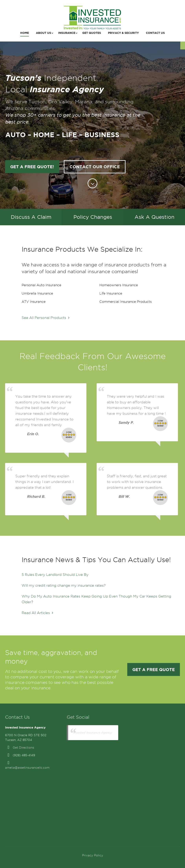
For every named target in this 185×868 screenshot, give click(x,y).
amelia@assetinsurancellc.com (27, 768)
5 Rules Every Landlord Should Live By (55, 575)
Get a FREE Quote (154, 669)
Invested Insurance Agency (93, 733)
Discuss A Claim (31, 217)
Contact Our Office (95, 167)
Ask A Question (154, 217)
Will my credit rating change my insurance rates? (64, 585)
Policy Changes (93, 217)
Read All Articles (37, 613)
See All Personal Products (45, 318)
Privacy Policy (93, 855)
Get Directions (23, 748)
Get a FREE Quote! (32, 167)
